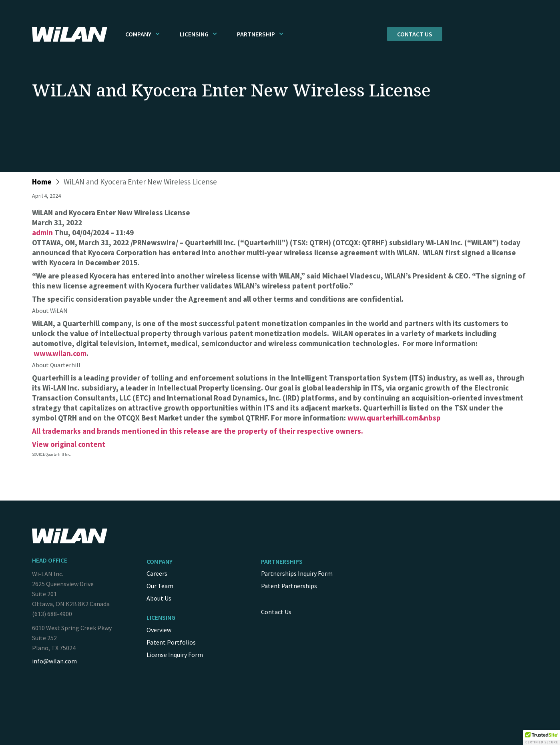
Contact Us (276, 612)
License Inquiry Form (175, 655)
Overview (159, 630)
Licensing (198, 34)
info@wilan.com (54, 661)
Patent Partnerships (289, 586)
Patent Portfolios (171, 642)
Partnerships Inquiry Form (297, 573)
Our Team (160, 586)
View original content (69, 444)
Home (42, 182)
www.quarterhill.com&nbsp (394, 418)
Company (143, 34)
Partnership (260, 34)
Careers (157, 573)
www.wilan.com (60, 353)
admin (42, 232)
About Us (159, 598)
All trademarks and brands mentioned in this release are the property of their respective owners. (198, 431)
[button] (542, 737)
